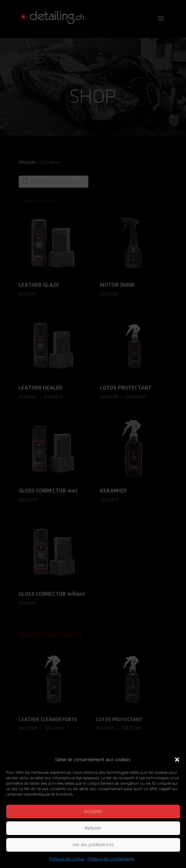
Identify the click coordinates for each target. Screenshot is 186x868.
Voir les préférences (93, 845)
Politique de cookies (67, 859)
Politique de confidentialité (111, 859)
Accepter (93, 811)
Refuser (93, 828)
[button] (177, 760)
